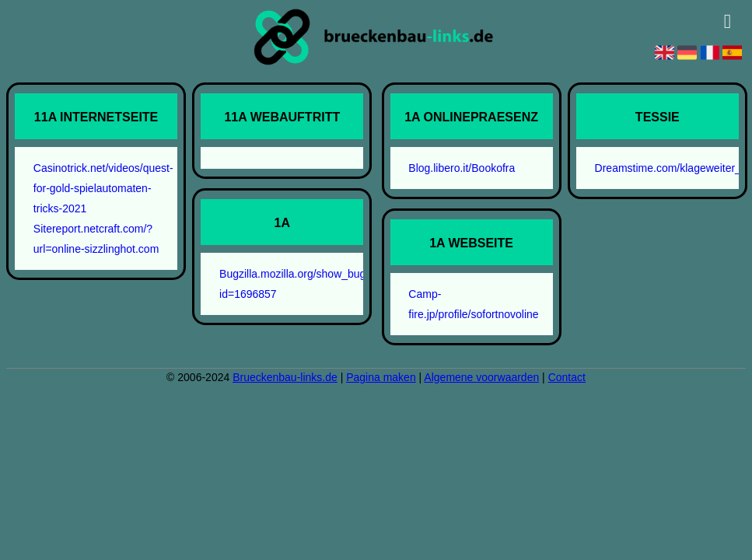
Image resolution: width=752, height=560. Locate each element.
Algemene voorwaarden (481, 377)
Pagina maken (381, 377)
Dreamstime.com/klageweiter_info (668, 168)
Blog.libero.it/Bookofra (462, 168)
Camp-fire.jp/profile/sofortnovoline (473, 304)
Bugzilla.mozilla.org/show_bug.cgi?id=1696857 (292, 284)
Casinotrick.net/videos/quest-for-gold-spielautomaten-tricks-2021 (103, 188)
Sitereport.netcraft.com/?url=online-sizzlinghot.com (96, 239)
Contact (567, 377)
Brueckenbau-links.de (285, 377)
